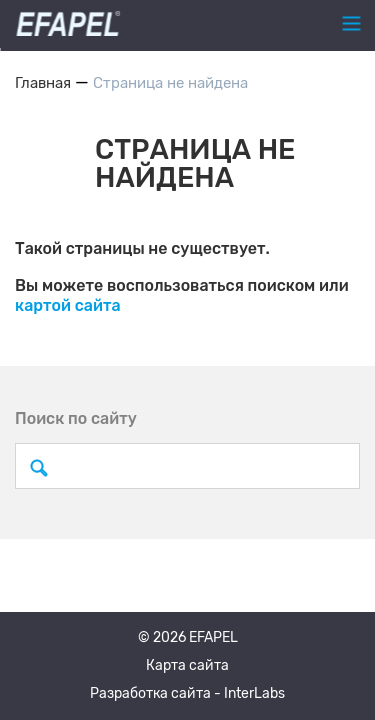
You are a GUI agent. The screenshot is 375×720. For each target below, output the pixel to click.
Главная (43, 83)
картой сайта (68, 305)
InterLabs (254, 693)
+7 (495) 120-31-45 (182, 24)
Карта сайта (187, 665)
